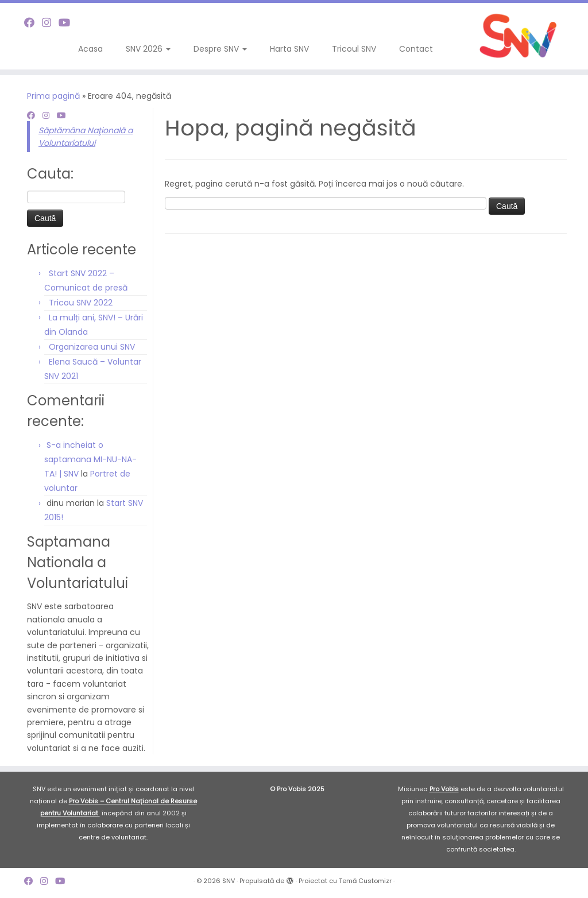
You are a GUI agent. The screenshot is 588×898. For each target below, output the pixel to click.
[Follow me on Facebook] (33, 23)
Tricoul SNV (354, 49)
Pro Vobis (444, 789)
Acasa (90, 49)
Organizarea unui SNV (92, 347)
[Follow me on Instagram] (50, 23)
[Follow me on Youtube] (68, 23)
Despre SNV (220, 49)
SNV (229, 881)
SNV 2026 (148, 49)
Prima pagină (53, 96)
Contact (416, 49)
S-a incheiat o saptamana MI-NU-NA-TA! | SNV (90, 459)
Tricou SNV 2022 (81, 303)
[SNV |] (519, 36)
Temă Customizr (365, 881)
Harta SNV (289, 49)
